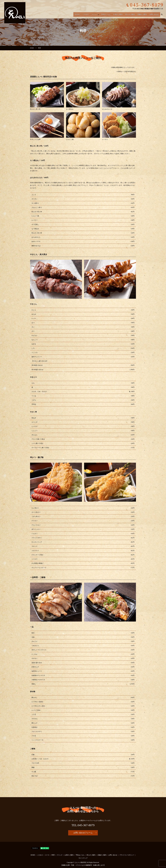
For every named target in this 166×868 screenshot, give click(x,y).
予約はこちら (107, 14)
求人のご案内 (131, 14)
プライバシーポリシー (127, 855)
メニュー (96, 14)
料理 (53, 855)
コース (47, 855)
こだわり (87, 14)
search (162, 14)
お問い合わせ (154, 14)
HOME (79, 14)
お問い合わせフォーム (83, 833)
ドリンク (59, 855)
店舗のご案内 (143, 14)
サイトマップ (83, 858)
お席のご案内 (119, 14)
